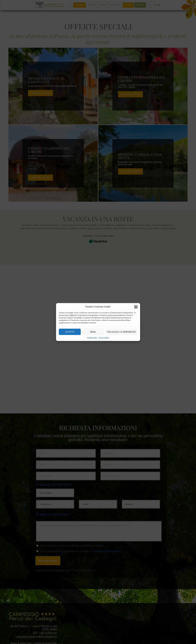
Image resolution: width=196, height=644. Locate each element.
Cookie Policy (92, 338)
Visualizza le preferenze (121, 332)
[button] (136, 307)
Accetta (70, 332)
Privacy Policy (104, 338)
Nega (93, 332)
